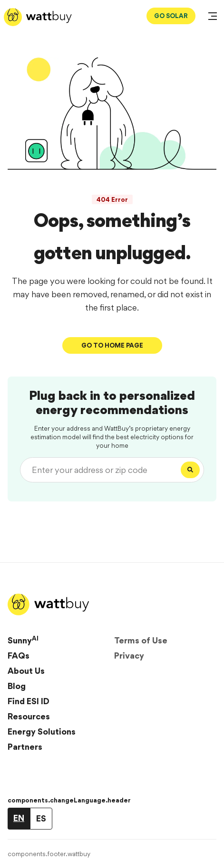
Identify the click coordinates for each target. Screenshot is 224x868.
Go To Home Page (112, 345)
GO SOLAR (171, 16)
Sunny (23, 640)
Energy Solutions (42, 731)
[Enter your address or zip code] (102, 470)
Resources (29, 716)
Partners (25, 747)
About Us (26, 671)
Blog (17, 686)
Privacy (129, 656)
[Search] (190, 470)
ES (41, 818)
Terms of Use (141, 640)
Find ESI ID (29, 701)
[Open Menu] (213, 17)
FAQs (19, 656)
